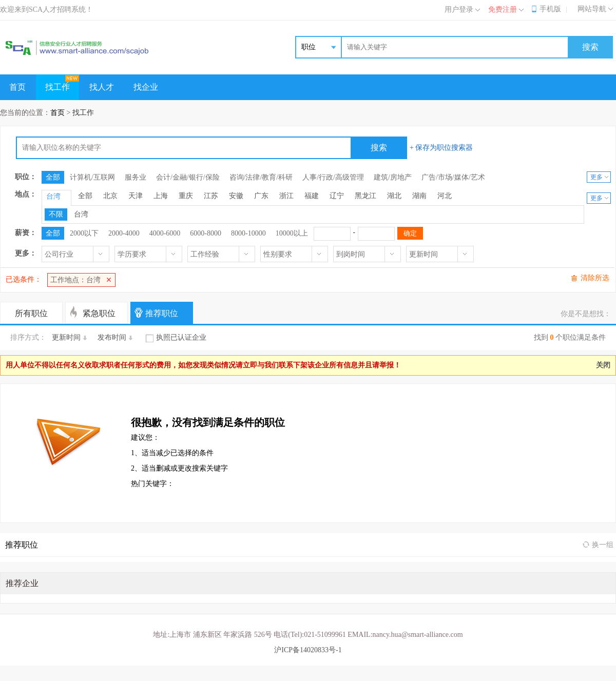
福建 (312, 196)
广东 (261, 196)
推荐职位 (162, 313)
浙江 (286, 196)
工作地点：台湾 (75, 280)
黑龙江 (365, 196)
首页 (17, 87)
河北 (445, 196)
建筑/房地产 (393, 177)
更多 (596, 177)
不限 (56, 214)
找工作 (57, 87)
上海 (161, 196)
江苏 (211, 196)
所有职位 (31, 313)
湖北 (394, 196)
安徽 (236, 196)
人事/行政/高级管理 (333, 177)
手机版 (550, 9)
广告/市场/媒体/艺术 (453, 177)
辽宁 (337, 196)
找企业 (146, 87)
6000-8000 (206, 233)
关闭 (603, 365)
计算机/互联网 (92, 177)
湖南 (419, 196)
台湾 (81, 214)
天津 (136, 196)
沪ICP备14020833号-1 (308, 650)
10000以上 (292, 233)
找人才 (102, 87)
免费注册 (503, 9)
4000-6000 (165, 233)
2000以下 (84, 233)
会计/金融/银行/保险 (188, 177)
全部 (53, 177)
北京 (110, 196)
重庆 (186, 196)
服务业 (136, 177)
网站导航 (592, 9)
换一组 (603, 545)
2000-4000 (124, 233)
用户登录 (459, 9)
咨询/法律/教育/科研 (261, 177)
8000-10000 (248, 233)
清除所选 (595, 278)
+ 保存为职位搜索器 (441, 148)
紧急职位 (99, 313)
